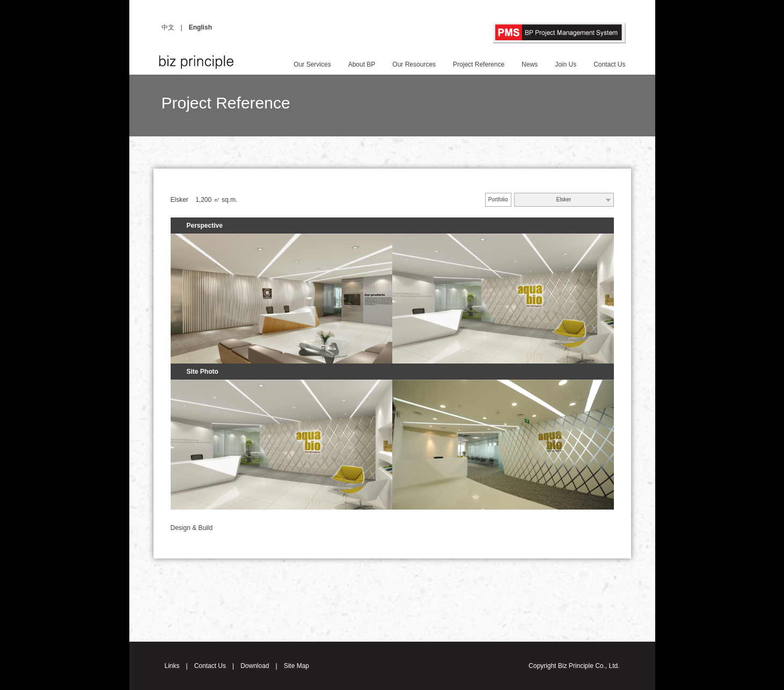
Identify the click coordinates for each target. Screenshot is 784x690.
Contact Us (609, 64)
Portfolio (498, 199)
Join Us (566, 64)
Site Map (296, 666)
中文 (168, 27)
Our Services (312, 64)
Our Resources (414, 64)
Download (255, 666)
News (530, 64)
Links (172, 666)
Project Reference (479, 64)
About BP (362, 64)
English (200, 27)
